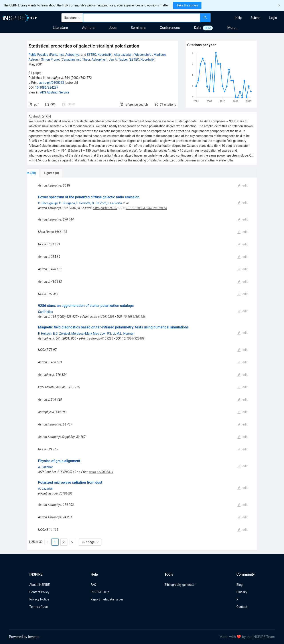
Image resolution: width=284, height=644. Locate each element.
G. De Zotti (99, 203)
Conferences (170, 28)
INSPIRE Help (100, 592)
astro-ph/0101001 (60, 493)
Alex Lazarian (123, 55)
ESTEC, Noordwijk (99, 55)
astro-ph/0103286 (101, 338)
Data (198, 28)
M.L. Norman (125, 334)
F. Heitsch (45, 334)
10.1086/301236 (135, 317)
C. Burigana (67, 203)
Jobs (113, 28)
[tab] (41, 173)
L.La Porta (115, 203)
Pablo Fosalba (38, 55)
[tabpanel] (142, 364)
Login (273, 18)
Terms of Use (38, 607)
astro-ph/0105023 (51, 83)
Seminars (138, 28)
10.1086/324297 (47, 87)
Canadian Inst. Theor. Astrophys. (84, 60)
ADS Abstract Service (55, 92)
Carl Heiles (45, 312)
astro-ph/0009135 (105, 208)
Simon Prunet (50, 60)
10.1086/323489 (133, 338)
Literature (60, 28)
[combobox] (142, 18)
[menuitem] (239, 18)
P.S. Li (111, 334)
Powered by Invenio (24, 637)
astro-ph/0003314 (101, 472)
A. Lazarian (46, 467)
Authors (88, 28)
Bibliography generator (180, 585)
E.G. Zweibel (62, 334)
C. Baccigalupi (48, 203)
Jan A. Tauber (118, 60)
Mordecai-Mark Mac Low (89, 334)
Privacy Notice (39, 599)
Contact (242, 607)
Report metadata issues (107, 599)
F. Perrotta (83, 203)
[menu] (248, 18)
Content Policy (39, 592)
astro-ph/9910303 (102, 317)
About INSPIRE (39, 585)
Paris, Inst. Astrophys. (65, 55)
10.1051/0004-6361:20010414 (146, 208)
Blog (239, 585)
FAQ (93, 585)
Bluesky (242, 592)
